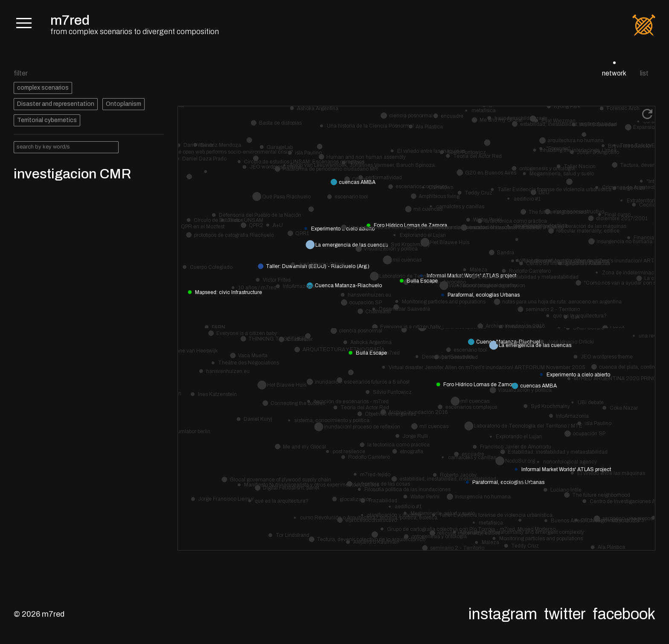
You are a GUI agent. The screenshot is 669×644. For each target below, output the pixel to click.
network (614, 73)
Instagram (503, 614)
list (644, 73)
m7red (70, 20)
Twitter (565, 614)
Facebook (624, 614)
